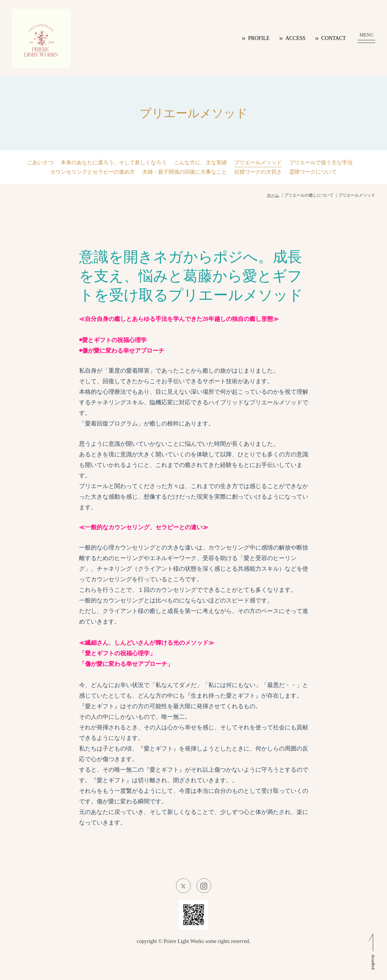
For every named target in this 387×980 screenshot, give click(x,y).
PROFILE (259, 38)
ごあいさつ (40, 163)
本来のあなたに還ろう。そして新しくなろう (114, 163)
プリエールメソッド (258, 163)
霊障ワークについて (313, 172)
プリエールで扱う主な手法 (321, 163)
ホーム (273, 195)
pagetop (372, 962)
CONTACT (334, 38)
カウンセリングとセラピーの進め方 (93, 172)
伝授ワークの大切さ (258, 172)
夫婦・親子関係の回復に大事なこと (185, 172)
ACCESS (295, 38)
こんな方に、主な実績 (200, 163)
